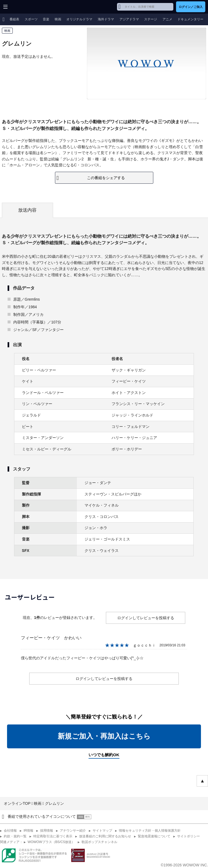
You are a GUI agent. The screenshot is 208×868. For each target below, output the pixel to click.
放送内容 (27, 210)
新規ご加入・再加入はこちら (104, 736)
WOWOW (25, 7)
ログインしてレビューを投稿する (146, 618)
